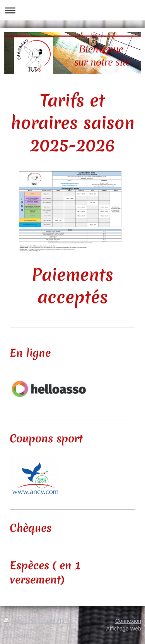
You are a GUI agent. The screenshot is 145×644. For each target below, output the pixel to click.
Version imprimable (32, 621)
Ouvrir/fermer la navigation (72, 10)
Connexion (128, 621)
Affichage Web (124, 629)
